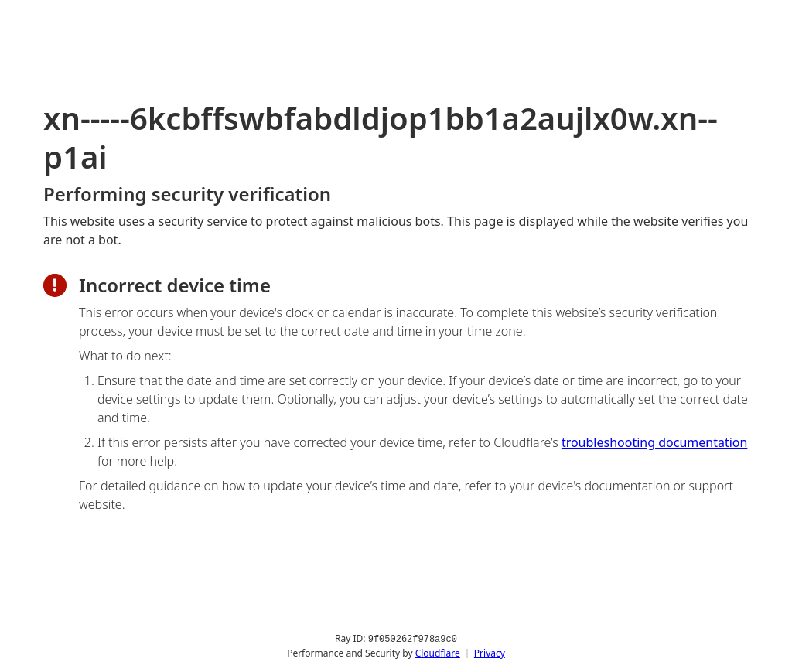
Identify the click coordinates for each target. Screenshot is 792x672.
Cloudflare (438, 652)
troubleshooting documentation (655, 442)
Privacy (490, 652)
